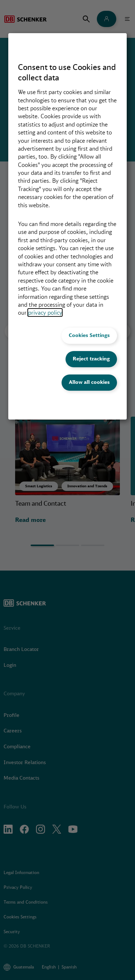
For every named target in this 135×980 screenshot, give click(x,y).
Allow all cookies (89, 382)
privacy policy (45, 312)
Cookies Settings (89, 335)
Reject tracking (91, 359)
